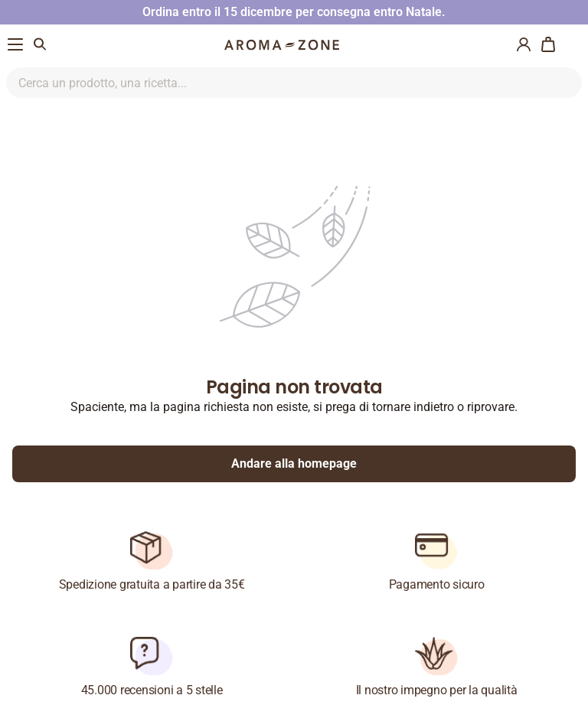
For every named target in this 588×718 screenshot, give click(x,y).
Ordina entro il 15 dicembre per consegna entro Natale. (294, 12)
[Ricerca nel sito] (276, 83)
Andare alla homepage (294, 463)
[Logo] (282, 45)
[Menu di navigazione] (15, 44)
